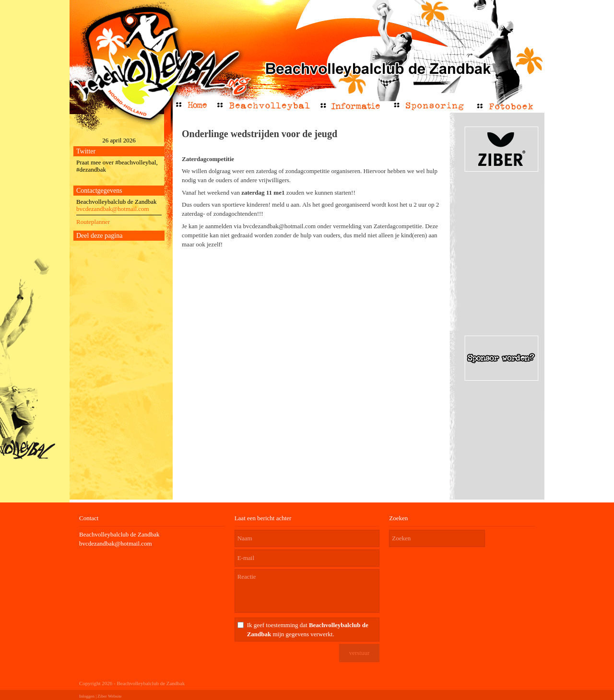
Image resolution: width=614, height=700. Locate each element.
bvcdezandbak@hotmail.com (113, 209)
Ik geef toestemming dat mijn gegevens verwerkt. (308, 630)
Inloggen (87, 696)
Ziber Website (109, 696)
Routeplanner (93, 222)
